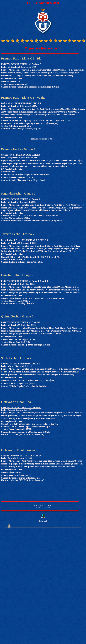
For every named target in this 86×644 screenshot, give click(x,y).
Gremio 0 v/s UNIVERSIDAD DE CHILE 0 (21, 155)
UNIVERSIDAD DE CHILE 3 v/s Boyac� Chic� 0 (24, 281)
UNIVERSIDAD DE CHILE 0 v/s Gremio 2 (21, 322)
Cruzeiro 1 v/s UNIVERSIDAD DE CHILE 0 (21, 456)
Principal (43, 522)
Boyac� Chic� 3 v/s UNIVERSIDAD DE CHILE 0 (24, 240)
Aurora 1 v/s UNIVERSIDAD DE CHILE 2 (21, 364)
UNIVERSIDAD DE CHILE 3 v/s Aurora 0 (20, 199)
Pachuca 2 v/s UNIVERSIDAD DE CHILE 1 (21, 103)
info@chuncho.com (43, 508)
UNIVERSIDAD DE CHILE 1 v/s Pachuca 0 (21, 64)
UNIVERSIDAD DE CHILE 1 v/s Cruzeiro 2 (21, 408)
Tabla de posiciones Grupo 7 (43, 139)
